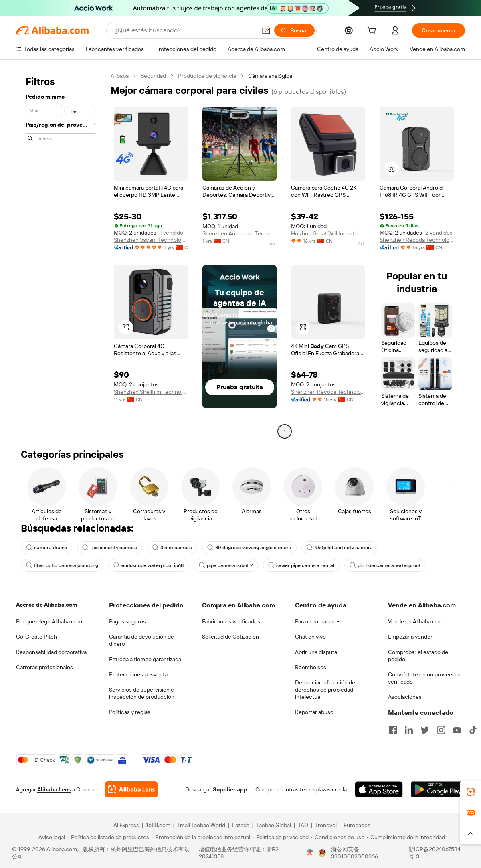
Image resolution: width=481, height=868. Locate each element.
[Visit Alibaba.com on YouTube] (457, 730)
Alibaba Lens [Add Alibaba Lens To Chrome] (54, 789)
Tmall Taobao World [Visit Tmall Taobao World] (201, 825)
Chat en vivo (310, 637)
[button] (266, 30)
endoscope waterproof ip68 (149, 565)
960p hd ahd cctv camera (340, 548)
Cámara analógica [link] (270, 76)
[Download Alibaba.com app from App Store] (379, 789)
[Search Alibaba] (185, 30)
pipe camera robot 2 (226, 565)
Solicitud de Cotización (230, 637)
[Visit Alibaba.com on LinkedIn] (409, 730)
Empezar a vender (410, 637)
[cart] (373, 32)
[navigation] (61, 255)
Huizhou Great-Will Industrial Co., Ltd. (328, 233)
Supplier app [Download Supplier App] (230, 789)
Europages (357, 825)
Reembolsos (311, 667)
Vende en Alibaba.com (416, 621)
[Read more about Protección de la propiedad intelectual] (201, 837)
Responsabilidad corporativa (51, 652)
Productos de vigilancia (207, 76)
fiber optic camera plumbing (62, 565)
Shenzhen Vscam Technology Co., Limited (151, 240)
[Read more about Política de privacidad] (281, 837)
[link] (471, 792)
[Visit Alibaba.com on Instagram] (441, 730)
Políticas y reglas (130, 712)
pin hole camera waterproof (385, 565)
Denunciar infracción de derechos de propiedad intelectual (325, 690)
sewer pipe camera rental (301, 565)
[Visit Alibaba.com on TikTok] (473, 730)
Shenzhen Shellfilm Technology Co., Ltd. (151, 392)
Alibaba (120, 76)
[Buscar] (294, 30)
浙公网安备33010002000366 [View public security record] (355, 853)
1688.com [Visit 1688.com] (158, 825)
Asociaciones (405, 697)
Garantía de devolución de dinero (141, 640)
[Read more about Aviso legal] (51, 837)
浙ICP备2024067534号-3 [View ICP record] (435, 853)
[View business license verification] (310, 853)
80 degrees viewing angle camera (249, 548)
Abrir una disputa (316, 652)
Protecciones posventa (138, 674)
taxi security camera (110, 548)
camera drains (46, 548)
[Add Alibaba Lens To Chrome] (131, 789)
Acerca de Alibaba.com (46, 605)
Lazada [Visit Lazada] (241, 825)
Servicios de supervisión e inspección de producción (142, 693)
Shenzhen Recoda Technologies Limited (417, 240)
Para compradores (318, 621)
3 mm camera (172, 548)
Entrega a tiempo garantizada (145, 659)
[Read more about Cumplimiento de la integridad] (406, 837)
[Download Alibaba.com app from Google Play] (438, 789)
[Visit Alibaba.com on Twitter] (425, 730)
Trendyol (326, 825)
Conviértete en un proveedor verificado (424, 678)
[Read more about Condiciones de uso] (338, 837)
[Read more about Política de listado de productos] (108, 837)
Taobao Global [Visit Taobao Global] (274, 825)
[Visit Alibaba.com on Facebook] (393, 730)
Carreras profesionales (44, 667)
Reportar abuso (314, 712)
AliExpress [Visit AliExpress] (126, 825)
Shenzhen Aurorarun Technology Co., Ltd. (239, 233)
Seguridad (153, 76)
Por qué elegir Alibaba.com (49, 621)
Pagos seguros (127, 621)
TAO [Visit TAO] (303, 825)
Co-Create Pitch (36, 637)
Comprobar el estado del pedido (419, 656)
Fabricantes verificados (231, 621)
